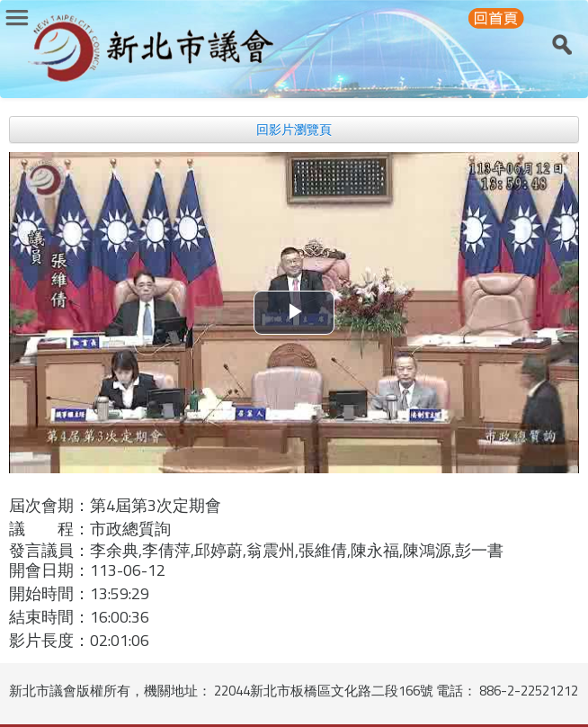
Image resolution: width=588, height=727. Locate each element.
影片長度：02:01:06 (79, 640)
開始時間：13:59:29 (79, 593)
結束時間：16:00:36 (79, 617)
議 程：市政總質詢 (90, 529)
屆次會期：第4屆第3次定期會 (115, 505)
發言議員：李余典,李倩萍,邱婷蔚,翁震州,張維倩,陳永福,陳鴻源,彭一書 (256, 551)
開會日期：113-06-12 (87, 570)
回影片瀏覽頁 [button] (294, 130)
